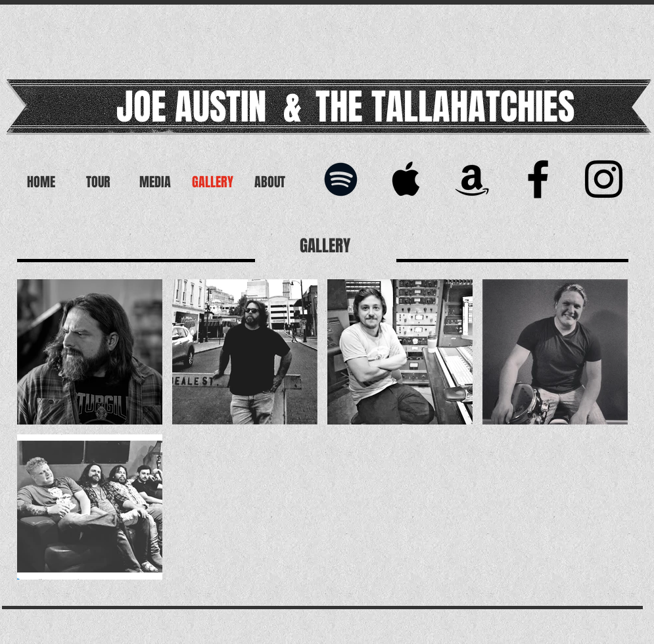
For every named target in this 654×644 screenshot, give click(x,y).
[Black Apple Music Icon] (407, 179)
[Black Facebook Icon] (538, 179)
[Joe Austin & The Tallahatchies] (604, 179)
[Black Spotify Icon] (341, 179)
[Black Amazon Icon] (472, 179)
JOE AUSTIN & (209, 107)
